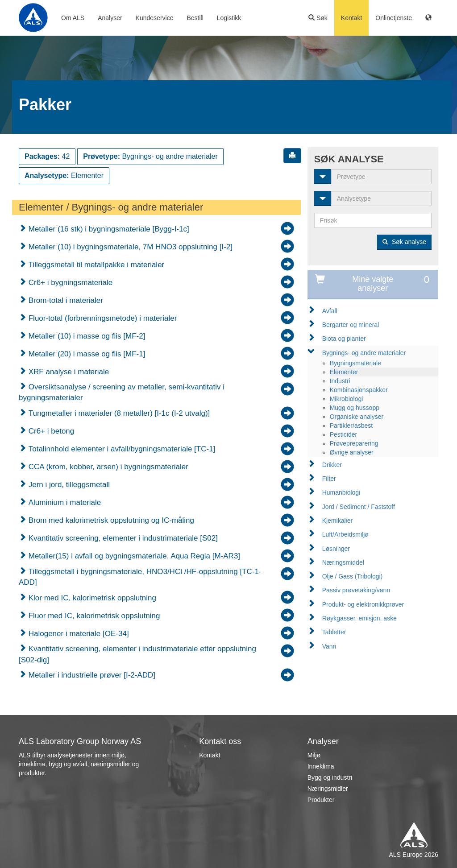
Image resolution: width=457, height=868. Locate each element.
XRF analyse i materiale (68, 372)
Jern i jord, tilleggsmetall (68, 485)
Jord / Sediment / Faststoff (359, 507)
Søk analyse (404, 242)
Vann (329, 646)
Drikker (332, 465)
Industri (340, 381)
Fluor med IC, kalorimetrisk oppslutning (93, 616)
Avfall (330, 311)
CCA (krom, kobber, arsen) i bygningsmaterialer (107, 467)
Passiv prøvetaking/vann (356, 590)
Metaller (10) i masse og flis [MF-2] (86, 336)
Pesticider (343, 434)
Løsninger (336, 549)
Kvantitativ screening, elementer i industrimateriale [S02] (122, 538)
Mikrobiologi (347, 399)
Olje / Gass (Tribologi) (353, 576)
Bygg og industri (330, 777)
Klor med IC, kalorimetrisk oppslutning (91, 598)
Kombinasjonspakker (359, 390)
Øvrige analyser (352, 452)
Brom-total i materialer (65, 300)
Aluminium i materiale (64, 502)
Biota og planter (344, 339)
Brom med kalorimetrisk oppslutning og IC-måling (110, 520)
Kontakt (351, 18)
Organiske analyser (357, 417)
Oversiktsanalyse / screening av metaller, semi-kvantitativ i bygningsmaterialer (122, 392)
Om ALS (73, 18)
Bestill (195, 18)
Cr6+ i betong (50, 431)
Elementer (344, 372)
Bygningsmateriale (355, 363)
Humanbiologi (341, 492)
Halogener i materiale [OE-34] (78, 634)
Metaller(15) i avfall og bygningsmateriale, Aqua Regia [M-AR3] (133, 556)
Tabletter (334, 632)
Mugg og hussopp (355, 408)
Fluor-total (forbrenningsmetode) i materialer (102, 318)
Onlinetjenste (394, 18)
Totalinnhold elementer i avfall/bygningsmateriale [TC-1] (121, 449)
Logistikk (229, 18)
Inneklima (321, 766)
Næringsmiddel (343, 562)
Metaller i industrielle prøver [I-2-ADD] (91, 675)
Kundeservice (155, 18)
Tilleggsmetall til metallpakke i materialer (95, 265)
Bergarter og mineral (351, 325)
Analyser (110, 18)
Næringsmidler (328, 789)
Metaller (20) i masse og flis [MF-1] (86, 354)
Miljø (314, 755)
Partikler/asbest (351, 426)
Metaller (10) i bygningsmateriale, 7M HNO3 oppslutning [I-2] (129, 247)
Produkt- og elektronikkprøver (363, 604)
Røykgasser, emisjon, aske (359, 618)
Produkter (321, 800)
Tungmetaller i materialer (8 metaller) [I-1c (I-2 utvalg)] (118, 413)
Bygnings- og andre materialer (364, 353)
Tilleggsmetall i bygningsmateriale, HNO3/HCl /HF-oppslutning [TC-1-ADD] (140, 577)
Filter (329, 479)
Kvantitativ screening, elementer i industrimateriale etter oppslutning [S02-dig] (137, 654)
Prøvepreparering (354, 443)
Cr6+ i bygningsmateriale (69, 283)
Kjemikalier (337, 521)
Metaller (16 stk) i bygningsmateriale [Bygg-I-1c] (108, 229)
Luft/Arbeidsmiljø (345, 534)
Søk (318, 18)
